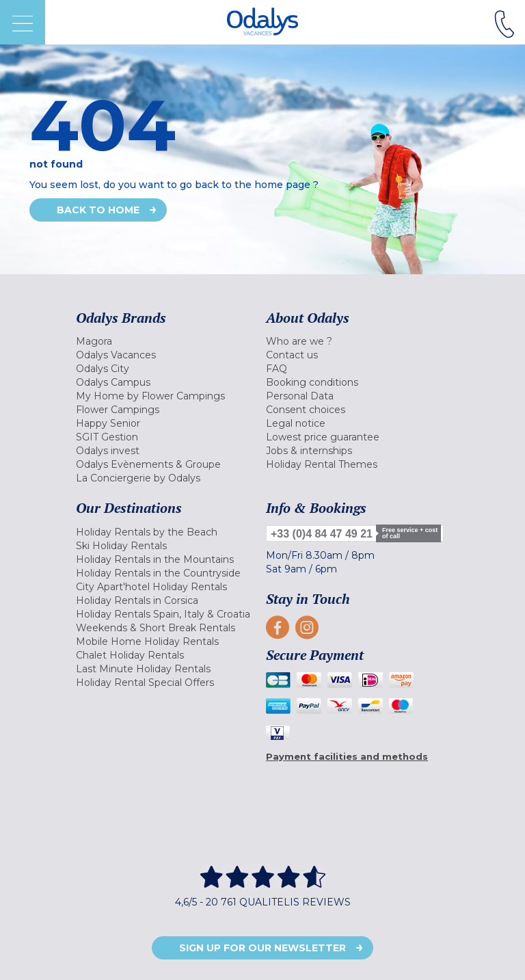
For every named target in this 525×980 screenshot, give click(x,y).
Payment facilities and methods (347, 756)
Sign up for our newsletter (262, 948)
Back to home (98, 210)
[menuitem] (167, 341)
